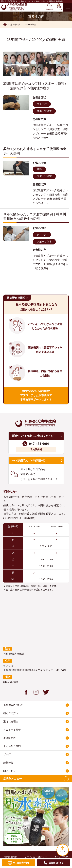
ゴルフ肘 (42, 104)
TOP (63, 852)
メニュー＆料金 (12, 730)
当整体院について (13, 705)
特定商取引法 (11, 857)
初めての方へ (11, 713)
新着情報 (8, 763)
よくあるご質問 (12, 746)
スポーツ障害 (44, 111)
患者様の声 (9, 738)
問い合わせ (9, 771)
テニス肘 (42, 235)
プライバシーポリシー (36, 857)
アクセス (59, 9)
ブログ (7, 754)
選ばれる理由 (11, 722)
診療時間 (50, 9)
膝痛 (39, 169)
